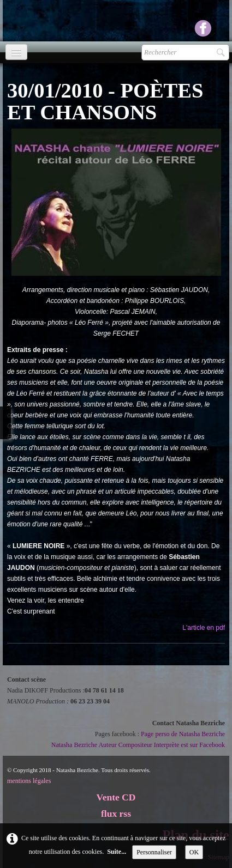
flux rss (116, 814)
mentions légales (29, 781)
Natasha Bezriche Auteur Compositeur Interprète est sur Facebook (138, 745)
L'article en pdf (204, 628)
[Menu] (16, 52)
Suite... (117, 852)
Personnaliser (154, 852)
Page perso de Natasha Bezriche (183, 734)
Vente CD (116, 797)
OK (194, 852)
